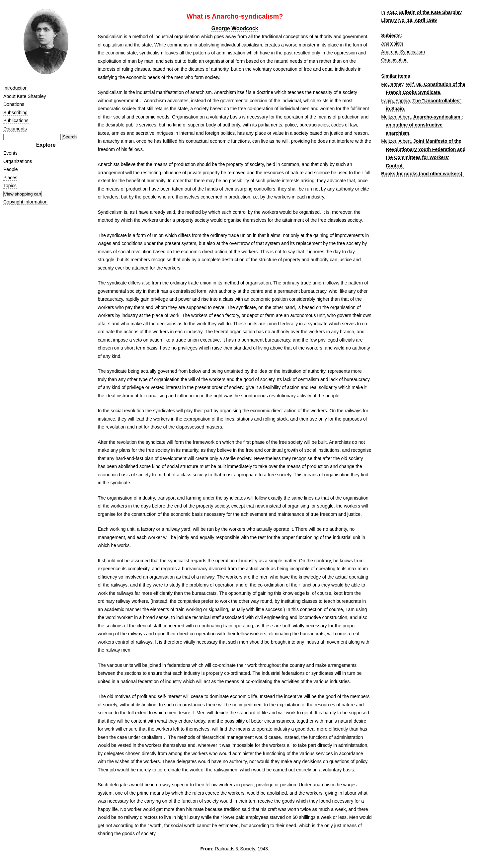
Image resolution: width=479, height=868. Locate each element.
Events (10, 153)
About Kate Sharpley (25, 96)
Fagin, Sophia (395, 101)
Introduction (15, 88)
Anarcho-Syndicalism (403, 52)
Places (10, 178)
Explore (46, 145)
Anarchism (392, 43)
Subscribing (15, 113)
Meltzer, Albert (396, 117)
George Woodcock (235, 28)
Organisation (394, 60)
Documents (15, 129)
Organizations (18, 161)
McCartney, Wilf (397, 84)
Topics (10, 186)
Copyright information (25, 202)
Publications (16, 120)
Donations (14, 104)
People (11, 169)
